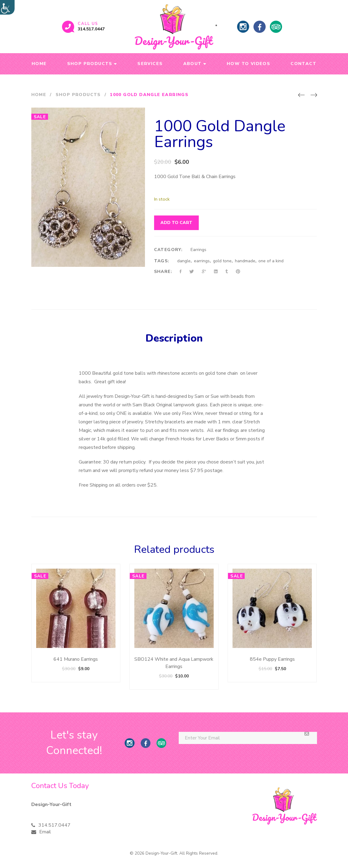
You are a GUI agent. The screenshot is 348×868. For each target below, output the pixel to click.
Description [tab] (174, 338)
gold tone (222, 261)
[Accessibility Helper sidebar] (7, 7)
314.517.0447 (91, 29)
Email (45, 832)
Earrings (198, 250)
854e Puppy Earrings (272, 659)
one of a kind (271, 261)
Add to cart (176, 223)
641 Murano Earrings (76, 659)
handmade (245, 261)
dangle (184, 261)
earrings (202, 261)
